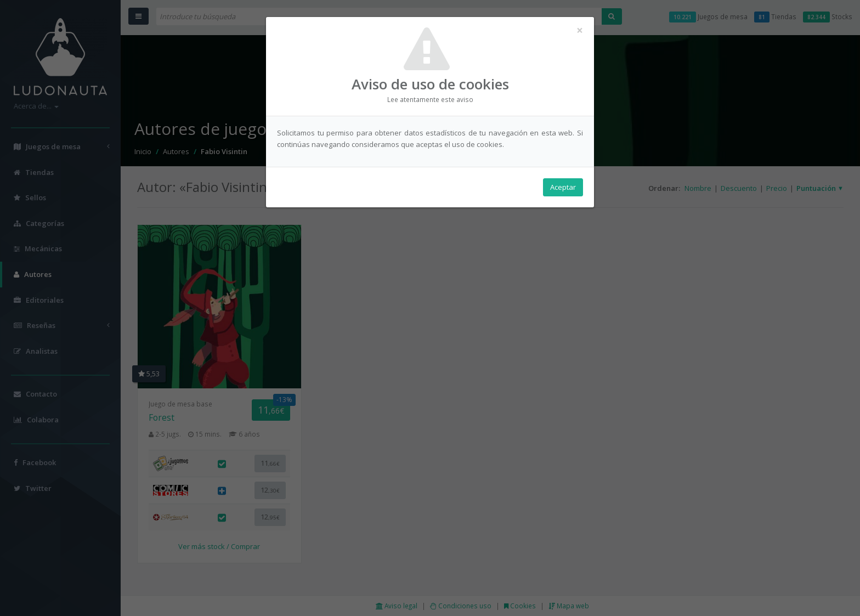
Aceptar (563, 187)
